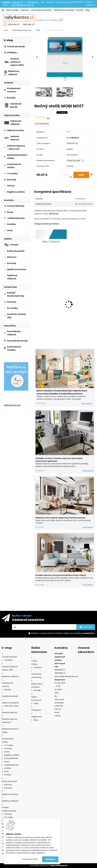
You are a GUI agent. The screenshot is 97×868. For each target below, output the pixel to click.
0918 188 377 (18, 2)
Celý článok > (87, 404)
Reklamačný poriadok (64, 10)
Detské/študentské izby (22, 30)
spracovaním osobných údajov (56, 633)
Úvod (6, 30)
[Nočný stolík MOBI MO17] (65, 57)
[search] (61, 21)
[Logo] (19, 20)
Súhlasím (50, 859)
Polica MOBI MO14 (76, 275)
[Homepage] (3, 10)
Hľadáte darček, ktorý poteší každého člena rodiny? (61, 575)
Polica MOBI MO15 (45, 273)
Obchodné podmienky (41, 10)
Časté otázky (12, 10)
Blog (88, 10)
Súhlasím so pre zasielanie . (63, 633)
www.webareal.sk (59, 865)
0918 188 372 (32, 2)
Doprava (25, 10)
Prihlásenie (79, 2)
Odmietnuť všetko (30, 859)
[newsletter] (86, 627)
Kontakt (80, 10)
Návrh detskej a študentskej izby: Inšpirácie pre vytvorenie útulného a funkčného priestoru (62, 392)
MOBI (38, 30)
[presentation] (37, 57)
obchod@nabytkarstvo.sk (22, 5)
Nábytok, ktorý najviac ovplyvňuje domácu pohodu (60, 518)
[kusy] (65, 175)
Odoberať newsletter (28, 620)
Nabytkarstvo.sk (12, 405)
